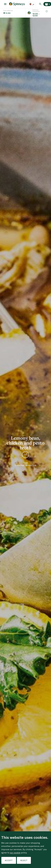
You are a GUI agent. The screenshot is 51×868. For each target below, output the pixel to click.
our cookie (15, 853)
